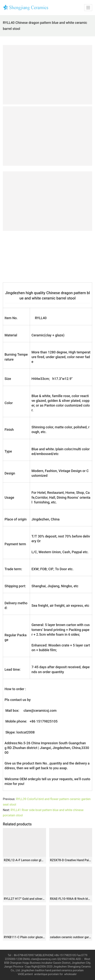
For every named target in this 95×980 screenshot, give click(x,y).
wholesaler (71, 974)
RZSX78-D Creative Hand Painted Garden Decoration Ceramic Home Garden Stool (71, 860)
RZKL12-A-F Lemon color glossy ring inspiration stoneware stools (24, 860)
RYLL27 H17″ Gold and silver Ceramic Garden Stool (24, 899)
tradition (40, 970)
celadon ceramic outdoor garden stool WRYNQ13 (71, 937)
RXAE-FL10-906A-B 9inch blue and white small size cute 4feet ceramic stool (71, 899)
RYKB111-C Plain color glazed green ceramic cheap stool (24, 937)
